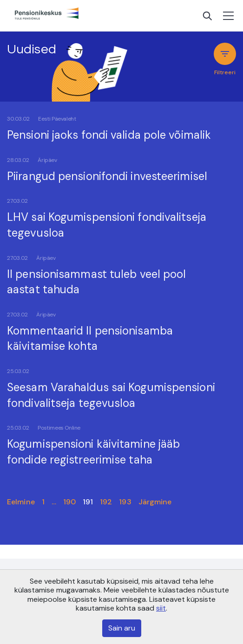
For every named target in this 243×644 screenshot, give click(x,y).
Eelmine (21, 502)
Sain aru (122, 628)
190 (69, 502)
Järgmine (155, 502)
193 (125, 502)
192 (106, 502)
